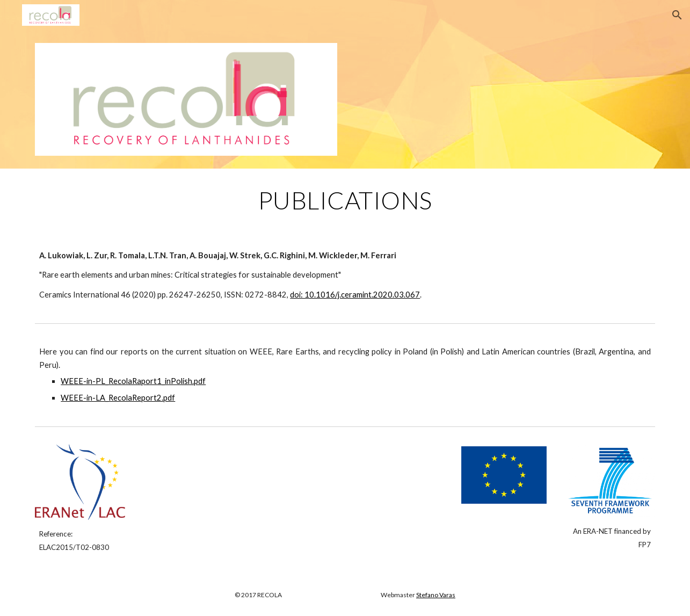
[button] (677, 15)
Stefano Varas (436, 595)
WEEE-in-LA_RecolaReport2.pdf (118, 398)
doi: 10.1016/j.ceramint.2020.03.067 (355, 295)
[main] (345, 200)
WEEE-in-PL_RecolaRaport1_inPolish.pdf (133, 381)
